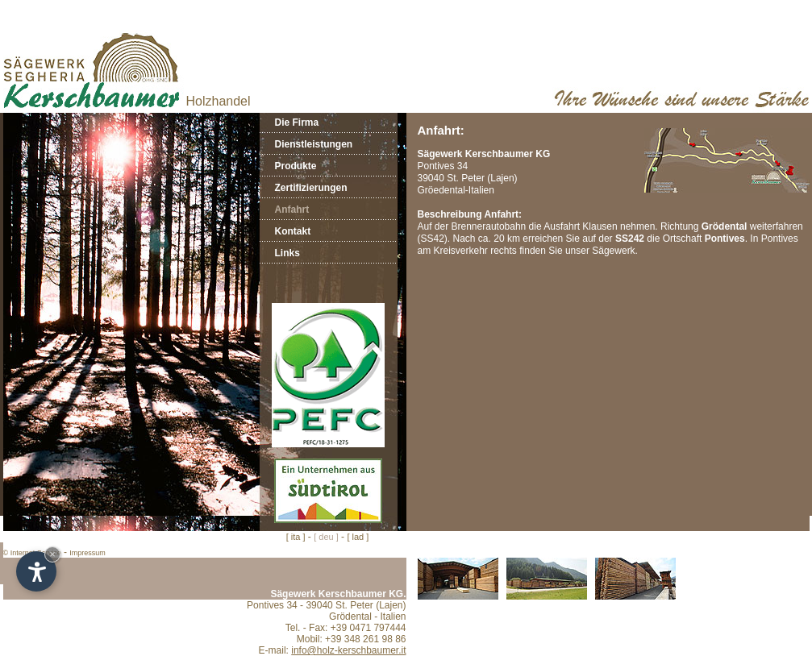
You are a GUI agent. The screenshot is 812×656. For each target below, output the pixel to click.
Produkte (296, 166)
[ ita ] (296, 537)
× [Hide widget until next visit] (52, 554)
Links (287, 253)
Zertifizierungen (311, 188)
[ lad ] (358, 537)
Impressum (87, 553)
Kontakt (293, 231)
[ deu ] (326, 537)
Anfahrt (292, 210)
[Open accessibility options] (36, 571)
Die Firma (297, 122)
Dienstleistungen (314, 144)
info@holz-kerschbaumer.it (348, 650)
